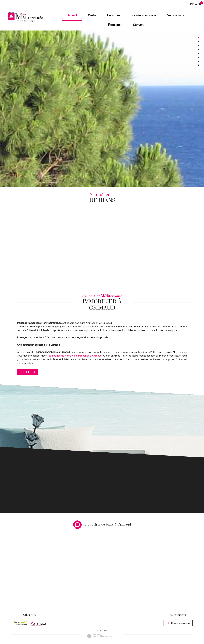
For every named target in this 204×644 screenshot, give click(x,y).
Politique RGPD (81, 619)
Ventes (91, 16)
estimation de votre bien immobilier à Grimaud (76, 328)
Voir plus (28, 344)
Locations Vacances (144, 16)
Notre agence (177, 16)
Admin (55, 619)
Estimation (115, 25)
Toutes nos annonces (67, 619)
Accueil (71, 16)
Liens (50, 619)
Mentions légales (28, 619)
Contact (138, 25)
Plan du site (16, 619)
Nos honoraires (41, 619)
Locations (113, 16)
